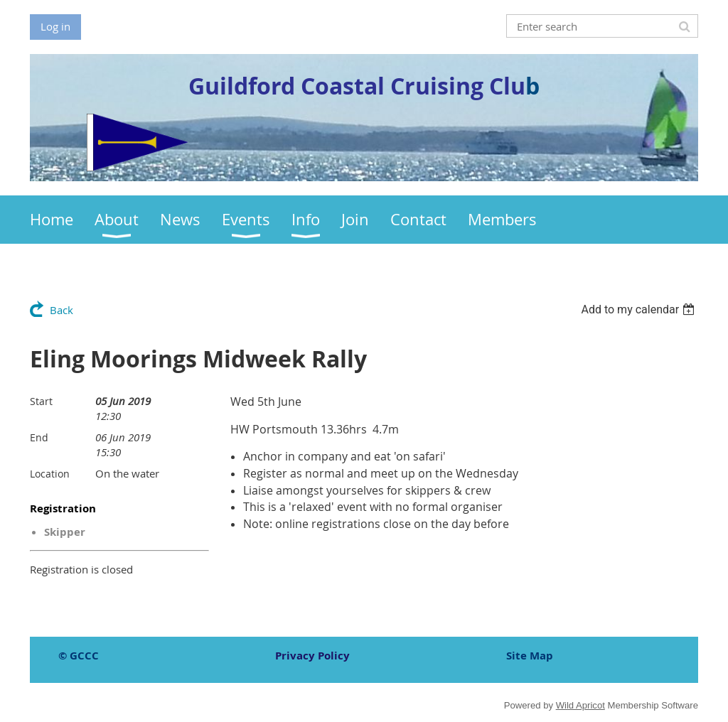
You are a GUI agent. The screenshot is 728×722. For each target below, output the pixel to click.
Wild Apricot (580, 705)
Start (41, 401)
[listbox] (639, 309)
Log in (55, 26)
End (39, 437)
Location (50, 474)
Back (61, 310)
